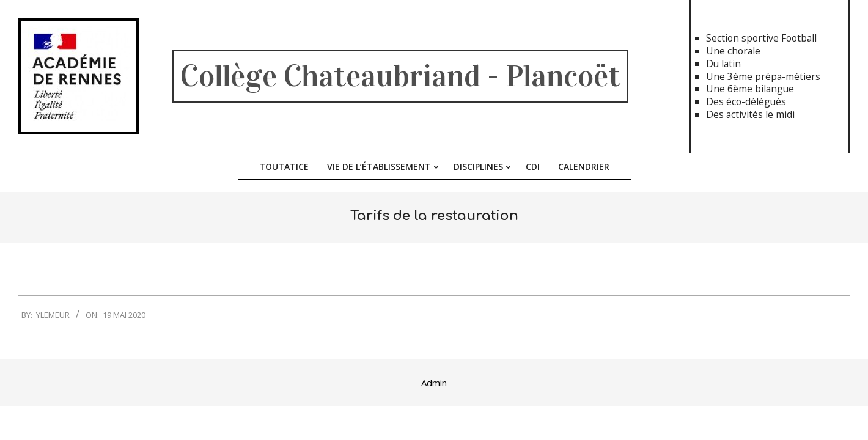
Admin (434, 383)
